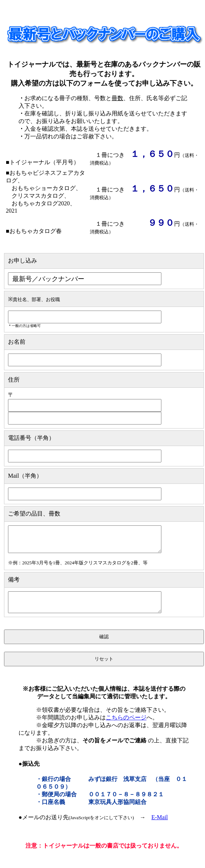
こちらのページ (126, 725)
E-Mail (159, 825)
